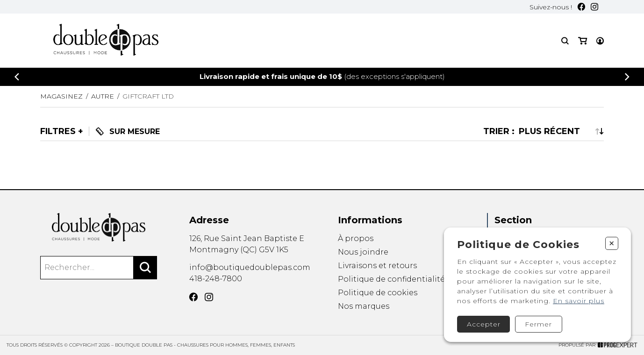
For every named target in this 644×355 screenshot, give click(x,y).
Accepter (484, 324)
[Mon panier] (583, 41)
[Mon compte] (600, 41)
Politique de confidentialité (391, 279)
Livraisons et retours (377, 266)
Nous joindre (363, 252)
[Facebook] (581, 7)
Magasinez (61, 96)
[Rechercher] (145, 268)
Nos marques (364, 307)
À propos (356, 238)
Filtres (58, 131)
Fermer (538, 324)
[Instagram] (594, 7)
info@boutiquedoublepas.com (250, 267)
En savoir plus (579, 301)
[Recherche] (565, 41)
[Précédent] (17, 77)
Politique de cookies (378, 293)
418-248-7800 (216, 279)
